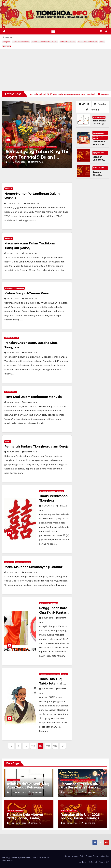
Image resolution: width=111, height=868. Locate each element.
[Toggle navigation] (53, 31)
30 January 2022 (17, 162)
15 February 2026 (72, 823)
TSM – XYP (104, 862)
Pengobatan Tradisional (50, 674)
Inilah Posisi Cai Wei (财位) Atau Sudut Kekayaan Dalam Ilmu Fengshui (28, 787)
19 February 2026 (72, 792)
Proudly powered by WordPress (16, 858)
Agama (25, 147)
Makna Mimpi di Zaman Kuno (27, 293)
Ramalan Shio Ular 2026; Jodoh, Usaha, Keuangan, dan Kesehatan (81, 818)
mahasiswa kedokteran (88, 42)
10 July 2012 (14, 572)
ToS (82, 856)
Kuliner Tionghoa (23, 562)
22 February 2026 (19, 792)
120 (55, 746)
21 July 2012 (14, 353)
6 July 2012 (48, 689)
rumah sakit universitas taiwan (45, 42)
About (75, 856)
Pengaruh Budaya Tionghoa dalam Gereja (36, 446)
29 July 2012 (14, 253)
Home (67, 856)
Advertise (105, 856)
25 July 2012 (14, 299)
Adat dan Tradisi (13, 147)
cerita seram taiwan (21, 42)
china (102, 42)
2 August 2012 (15, 203)
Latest (84, 104)
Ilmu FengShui (99, 117)
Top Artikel (51, 147)
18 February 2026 (18, 823)
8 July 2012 (48, 618)
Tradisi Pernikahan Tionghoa (52, 491)
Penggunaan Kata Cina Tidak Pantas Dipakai (53, 613)
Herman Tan (36, 162)
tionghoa (6, 42)
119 (48, 746)
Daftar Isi (93, 862)
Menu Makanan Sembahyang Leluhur (33, 567)
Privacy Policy (92, 856)
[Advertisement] (55, 70)
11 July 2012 (48, 506)
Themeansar (8, 860)
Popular (100, 104)
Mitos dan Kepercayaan (14, 288)
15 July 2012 (14, 452)
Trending (92, 110)
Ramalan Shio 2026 (99, 153)
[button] (101, 31)
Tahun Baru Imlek (37, 147)
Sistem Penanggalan (99, 133)
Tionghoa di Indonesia (49, 603)
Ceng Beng (9, 562)
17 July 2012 (14, 402)
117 (33, 746)
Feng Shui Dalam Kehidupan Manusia (33, 397)
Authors (83, 862)
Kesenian (9, 189)
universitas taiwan (68, 42)
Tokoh (65, 674)
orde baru (7, 46)
